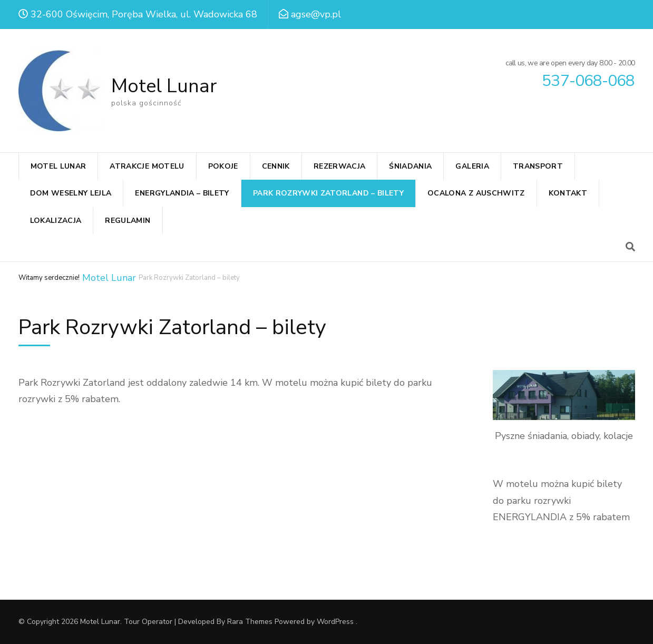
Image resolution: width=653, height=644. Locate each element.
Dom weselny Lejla (71, 193)
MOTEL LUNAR (59, 166)
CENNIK (276, 166)
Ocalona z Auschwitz (476, 193)
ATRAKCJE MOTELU (147, 166)
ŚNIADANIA (410, 166)
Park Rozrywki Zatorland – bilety (328, 193)
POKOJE (223, 166)
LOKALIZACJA (56, 221)
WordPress (335, 622)
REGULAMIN (128, 221)
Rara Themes (250, 622)
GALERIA (472, 166)
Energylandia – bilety (182, 193)
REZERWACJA (340, 166)
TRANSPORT (538, 166)
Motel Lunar (164, 86)
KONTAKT (568, 193)
